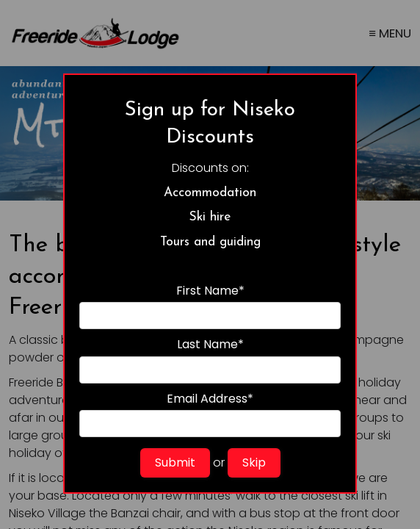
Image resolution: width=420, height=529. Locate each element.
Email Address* (210, 414)
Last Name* (210, 360)
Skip (254, 463)
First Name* (210, 306)
